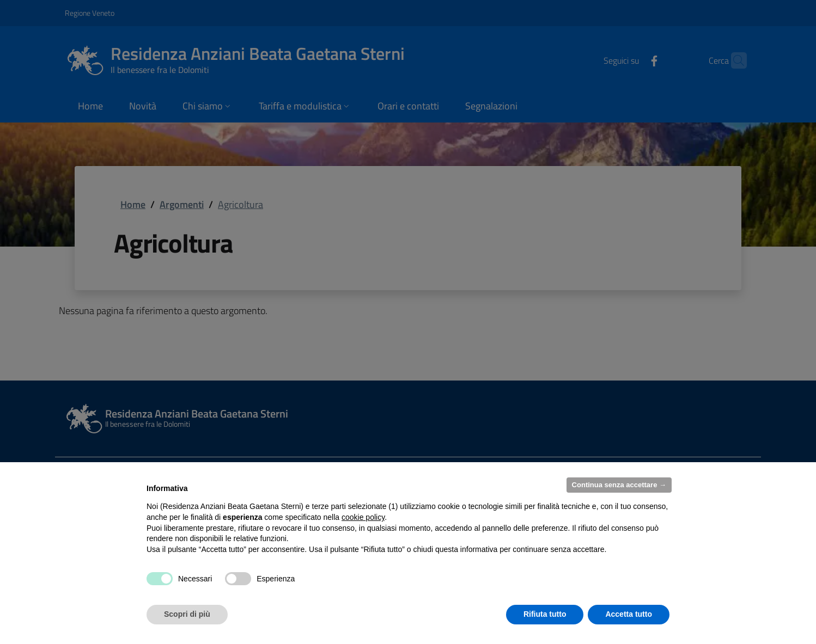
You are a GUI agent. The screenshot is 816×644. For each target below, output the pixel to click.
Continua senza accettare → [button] (619, 485)
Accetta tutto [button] (629, 614)
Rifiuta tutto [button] (545, 614)
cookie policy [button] (363, 517)
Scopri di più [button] (187, 614)
